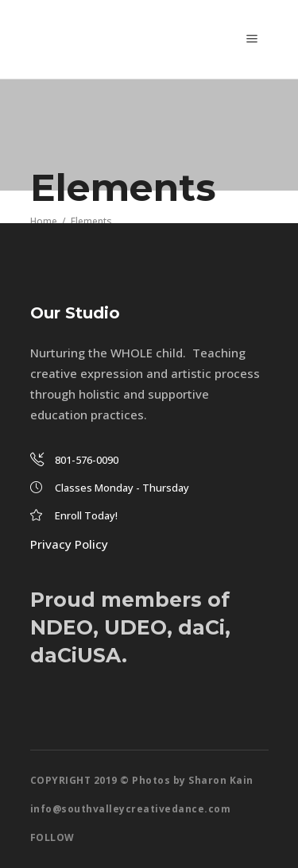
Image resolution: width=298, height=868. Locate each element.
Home (44, 220)
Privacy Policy (69, 544)
